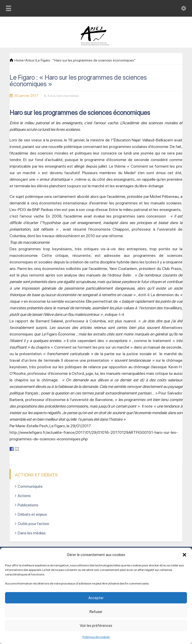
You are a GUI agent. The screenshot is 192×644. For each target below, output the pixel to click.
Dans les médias (68, 96)
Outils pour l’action (33, 524)
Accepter (96, 598)
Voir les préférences (96, 626)
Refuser (96, 612)
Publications (28, 505)
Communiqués (30, 486)
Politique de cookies (96, 637)
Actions (24, 496)
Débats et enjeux (32, 514)
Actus (51, 96)
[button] (184, 555)
